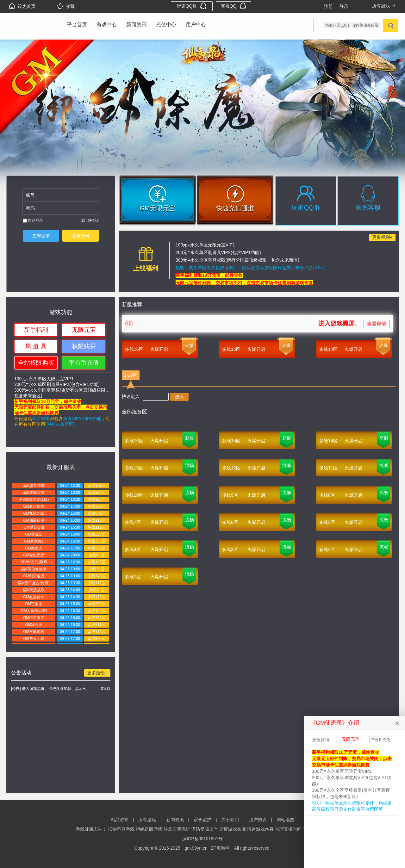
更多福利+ (382, 237)
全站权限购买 (36, 363)
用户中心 (196, 25)
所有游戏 (147, 820)
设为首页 (22, 6)
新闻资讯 (136, 25)
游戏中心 (107, 25)
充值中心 (166, 25)
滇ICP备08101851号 (202, 839)
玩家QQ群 (192, 6)
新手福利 (36, 330)
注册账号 (81, 236)
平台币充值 (84, 363)
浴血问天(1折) (337, 25)
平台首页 (77, 25)
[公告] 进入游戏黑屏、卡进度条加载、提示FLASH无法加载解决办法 (51, 689)
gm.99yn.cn (196, 848)
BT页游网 (220, 848)
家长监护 (202, 820)
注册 (328, 6)
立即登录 (41, 236)
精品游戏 (120, 820)
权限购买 (84, 346)
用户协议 (258, 820)
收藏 (66, 6)
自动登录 (33, 220)
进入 (179, 397)
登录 (344, 6)
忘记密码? (90, 220)
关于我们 (230, 820)
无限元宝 (84, 330)
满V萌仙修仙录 (366, 25)
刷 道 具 (36, 346)
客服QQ (234, 6)
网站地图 (285, 820)
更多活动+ (97, 673)
